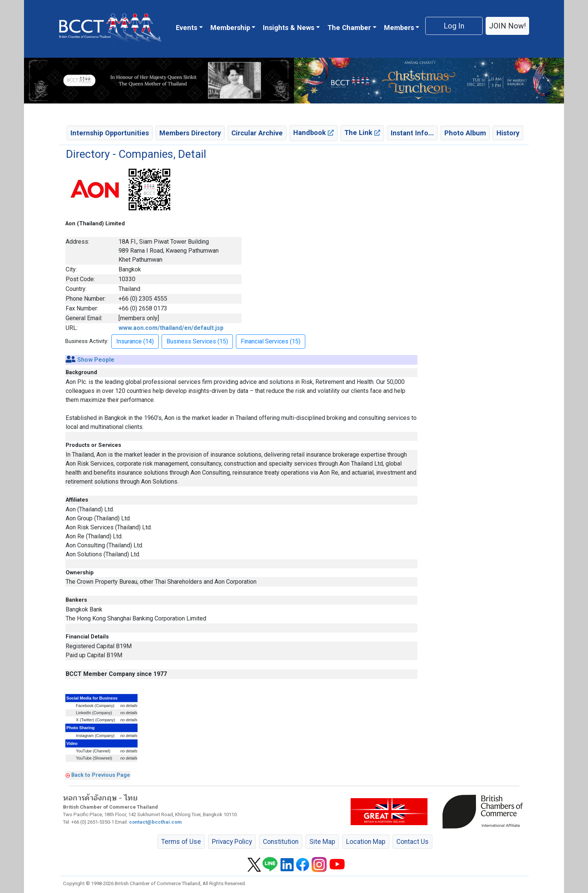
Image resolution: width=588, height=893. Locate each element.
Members (399, 28)
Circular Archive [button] (257, 133)
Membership (230, 28)
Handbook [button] (313, 133)
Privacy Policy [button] (232, 842)
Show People (96, 360)
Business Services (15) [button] (197, 341)
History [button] (508, 133)
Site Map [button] (322, 842)
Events (187, 28)
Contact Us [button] (412, 842)
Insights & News (289, 28)
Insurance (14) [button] (135, 341)
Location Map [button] (366, 842)
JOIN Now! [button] (507, 26)
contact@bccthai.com (155, 822)
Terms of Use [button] (181, 842)
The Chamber (349, 28)
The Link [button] (362, 133)
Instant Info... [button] (412, 133)
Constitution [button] (281, 842)
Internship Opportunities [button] (110, 133)
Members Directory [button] (190, 133)
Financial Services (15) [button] (271, 341)
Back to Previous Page (101, 775)
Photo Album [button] (465, 133)
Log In (454, 26)
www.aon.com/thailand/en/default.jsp (171, 328)
